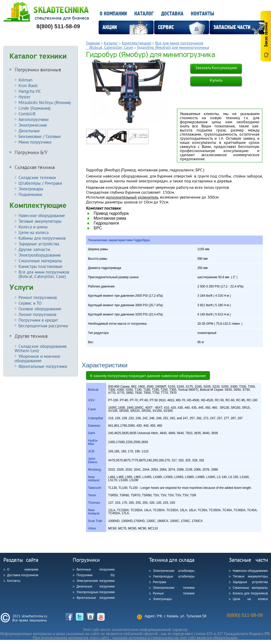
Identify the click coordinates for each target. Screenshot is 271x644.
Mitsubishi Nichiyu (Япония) (45, 102)
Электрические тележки (174, 588)
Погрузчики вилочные (38, 70)
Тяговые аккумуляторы (40, 221)
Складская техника (35, 167)
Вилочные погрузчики (96, 570)
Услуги (21, 287)
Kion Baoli (28, 85)
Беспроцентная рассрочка (43, 326)
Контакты (203, 14)
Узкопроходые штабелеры (174, 576)
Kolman (25, 80)
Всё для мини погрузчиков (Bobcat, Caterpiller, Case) (42, 274)
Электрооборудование (40, 255)
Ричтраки (160, 582)
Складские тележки (37, 177)
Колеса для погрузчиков (250, 593)
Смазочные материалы (40, 261)
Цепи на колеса (34, 232)
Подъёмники (30, 194)
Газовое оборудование (40, 309)
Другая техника (31, 336)
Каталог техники (38, 56)
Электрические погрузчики (96, 581)
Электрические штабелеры (174, 571)
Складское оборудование (41, 348)
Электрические (33, 125)
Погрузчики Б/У (31, 152)
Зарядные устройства (39, 244)
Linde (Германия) (35, 108)
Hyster (25, 97)
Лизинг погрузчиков (37, 314)
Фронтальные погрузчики (43, 366)
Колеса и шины (33, 227)
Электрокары (31, 189)
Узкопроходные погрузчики (96, 592)
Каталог (144, 14)
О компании (113, 14)
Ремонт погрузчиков (38, 297)
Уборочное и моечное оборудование (38, 358)
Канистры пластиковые (40, 266)
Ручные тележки (174, 593)
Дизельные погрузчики (96, 586)
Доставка (172, 14)
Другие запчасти (34, 249)
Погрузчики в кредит (38, 320)
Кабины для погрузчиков (42, 238)
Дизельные (29, 131)
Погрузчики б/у (96, 575)
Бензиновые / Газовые (40, 136)
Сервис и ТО (30, 303)
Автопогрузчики (34, 119)
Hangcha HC (30, 91)
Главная (93, 43)
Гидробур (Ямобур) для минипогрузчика (173, 47)
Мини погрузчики (35, 142)
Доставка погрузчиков (23, 575)
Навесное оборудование (42, 215)
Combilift (27, 114)
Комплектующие (38, 206)
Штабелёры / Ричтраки (40, 183)
